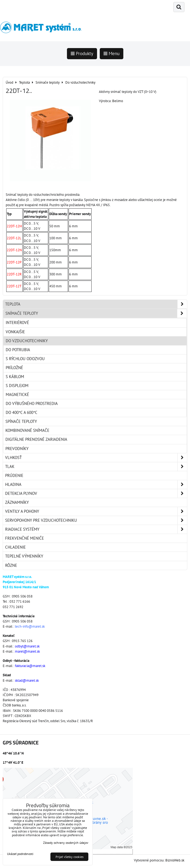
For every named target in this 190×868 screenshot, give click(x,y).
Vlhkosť (96, 458)
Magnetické (17, 394)
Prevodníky (17, 449)
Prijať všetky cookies (70, 857)
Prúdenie (14, 475)
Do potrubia (18, 350)
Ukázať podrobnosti (20, 854)
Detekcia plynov (96, 493)
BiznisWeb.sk (175, 860)
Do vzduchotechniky (27, 341)
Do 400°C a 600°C (22, 412)
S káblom (15, 377)
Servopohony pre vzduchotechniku (96, 520)
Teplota (96, 304)
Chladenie (15, 547)
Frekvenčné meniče (25, 538)
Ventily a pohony (96, 511)
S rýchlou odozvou (25, 359)
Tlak (96, 467)
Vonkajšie (15, 332)
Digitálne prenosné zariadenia (36, 439)
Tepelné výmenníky (24, 556)
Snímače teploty (96, 313)
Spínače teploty (21, 421)
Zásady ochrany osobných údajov (66, 843)
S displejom (17, 386)
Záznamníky (17, 502)
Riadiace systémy (96, 529)
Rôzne (11, 565)
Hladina (96, 485)
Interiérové (17, 323)
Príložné (14, 368)
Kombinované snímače (27, 430)
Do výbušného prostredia (32, 403)
